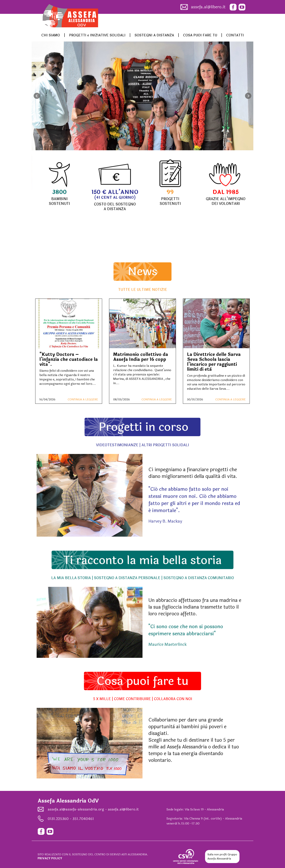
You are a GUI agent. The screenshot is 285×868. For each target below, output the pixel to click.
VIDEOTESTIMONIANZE (117, 445)
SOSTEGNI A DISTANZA (154, 35)
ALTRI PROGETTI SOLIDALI (165, 445)
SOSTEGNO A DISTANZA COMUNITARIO (199, 578)
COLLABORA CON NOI (173, 699)
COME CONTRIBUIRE (132, 699)
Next (248, 96)
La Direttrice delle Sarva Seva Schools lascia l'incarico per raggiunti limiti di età (214, 362)
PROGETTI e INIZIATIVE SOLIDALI (97, 35)
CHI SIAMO (51, 35)
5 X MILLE (102, 699)
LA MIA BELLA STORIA (71, 578)
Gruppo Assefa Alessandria (222, 857)
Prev (37, 96)
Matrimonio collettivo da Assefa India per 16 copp (141, 357)
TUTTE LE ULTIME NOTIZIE (143, 290)
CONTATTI (235, 35)
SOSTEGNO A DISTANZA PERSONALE (127, 578)
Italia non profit (217, 854)
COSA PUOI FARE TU (200, 35)
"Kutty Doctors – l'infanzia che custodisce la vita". (69, 359)
